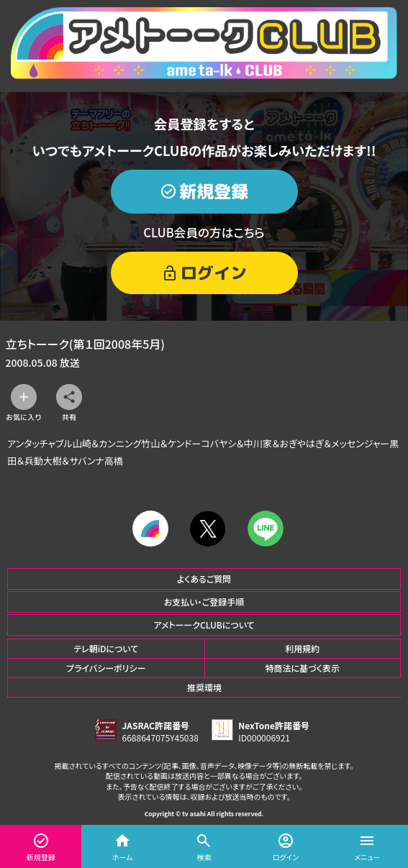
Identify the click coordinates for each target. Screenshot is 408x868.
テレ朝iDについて (106, 648)
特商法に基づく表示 (303, 668)
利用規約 (302, 648)
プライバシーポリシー (106, 668)
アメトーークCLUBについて (204, 625)
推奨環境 (204, 687)
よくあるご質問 (204, 579)
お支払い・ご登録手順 (204, 602)
